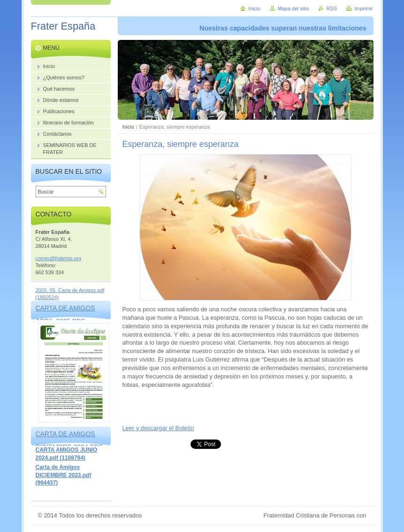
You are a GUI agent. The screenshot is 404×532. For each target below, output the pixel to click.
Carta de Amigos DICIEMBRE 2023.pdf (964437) (64, 475)
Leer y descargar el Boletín (158, 428)
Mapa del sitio (293, 8)
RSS (332, 8)
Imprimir (363, 8)
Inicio (128, 127)
